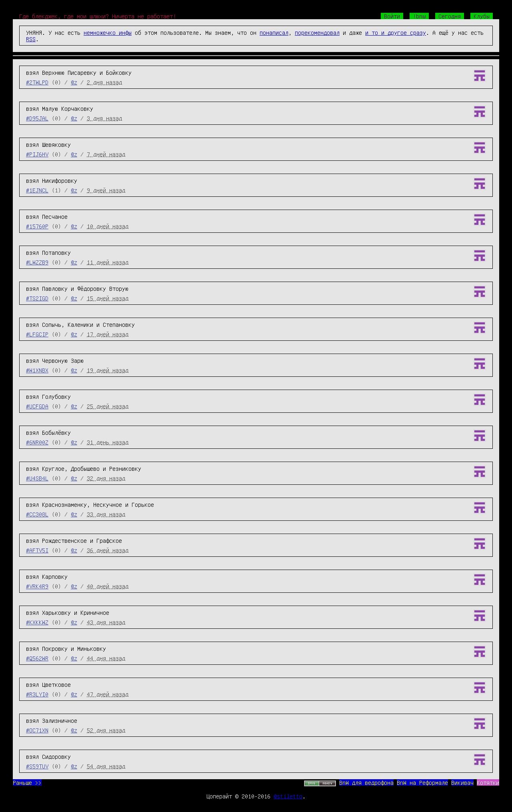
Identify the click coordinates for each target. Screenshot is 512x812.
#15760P (37, 226)
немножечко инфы (108, 32)
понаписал (274, 32)
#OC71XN (37, 730)
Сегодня (450, 16)
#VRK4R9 (37, 586)
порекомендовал (317, 32)
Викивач (462, 782)
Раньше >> (27, 782)
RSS (31, 39)
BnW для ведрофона (366, 782)
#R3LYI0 (37, 694)
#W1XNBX (37, 370)
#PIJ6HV (37, 154)
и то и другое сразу (396, 32)
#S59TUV (37, 766)
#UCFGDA (37, 406)
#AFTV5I (37, 550)
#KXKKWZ (37, 622)
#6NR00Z (37, 442)
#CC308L (37, 514)
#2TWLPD (37, 82)
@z (74, 82)
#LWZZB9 (37, 262)
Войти (392, 16)
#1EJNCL (37, 190)
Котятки (488, 782)
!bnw (419, 16)
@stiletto (288, 796)
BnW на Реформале (422, 782)
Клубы (482, 16)
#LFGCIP (37, 334)
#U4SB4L (37, 478)
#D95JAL (37, 118)
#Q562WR (37, 658)
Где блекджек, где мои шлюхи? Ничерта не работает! (98, 16)
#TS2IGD (37, 298)
